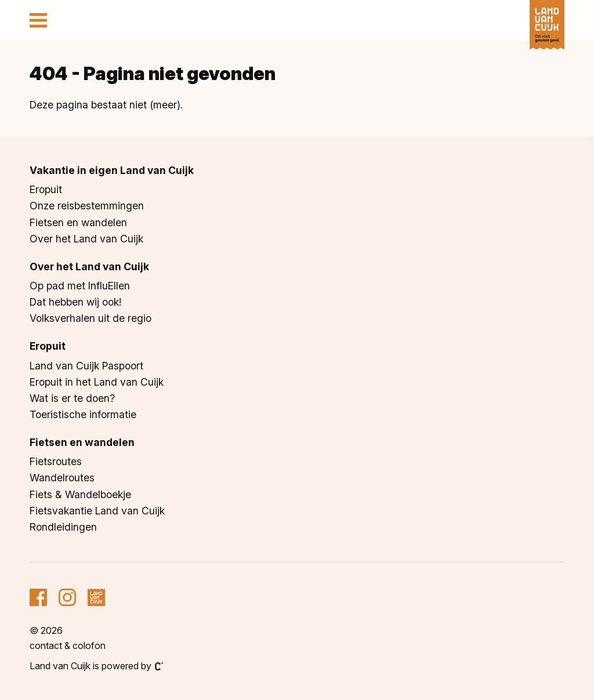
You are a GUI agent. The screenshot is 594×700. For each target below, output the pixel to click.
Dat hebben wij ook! (75, 302)
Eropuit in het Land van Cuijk (97, 382)
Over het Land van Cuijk (86, 239)
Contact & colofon (68, 645)
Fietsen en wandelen (78, 222)
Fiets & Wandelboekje (80, 494)
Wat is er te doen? (72, 398)
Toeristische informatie (83, 414)
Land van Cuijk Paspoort (86, 366)
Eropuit (46, 189)
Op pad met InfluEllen (80, 286)
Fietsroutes (56, 461)
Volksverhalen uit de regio (90, 318)
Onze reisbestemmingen (87, 206)
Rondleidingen (63, 527)
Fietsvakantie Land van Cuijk (97, 511)
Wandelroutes (62, 478)
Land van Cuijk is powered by (96, 666)
